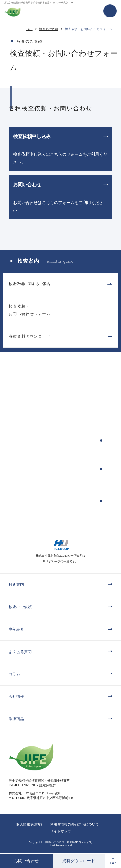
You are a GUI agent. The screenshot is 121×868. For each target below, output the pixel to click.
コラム (14, 674)
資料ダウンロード (79, 861)
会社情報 (16, 696)
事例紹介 (16, 629)
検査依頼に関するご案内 (30, 284)
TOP (29, 29)
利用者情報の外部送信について (75, 824)
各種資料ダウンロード (30, 336)
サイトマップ (61, 831)
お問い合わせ (26, 861)
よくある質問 (20, 652)
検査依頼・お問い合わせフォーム (30, 310)
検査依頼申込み (29, 441)
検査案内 (16, 584)
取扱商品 (16, 719)
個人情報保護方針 (30, 824)
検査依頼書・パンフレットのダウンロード (42, 501)
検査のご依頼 (49, 29)
